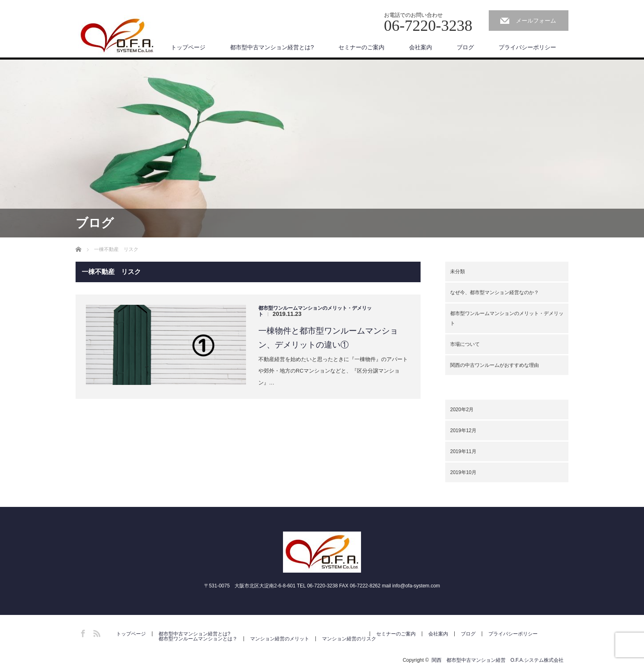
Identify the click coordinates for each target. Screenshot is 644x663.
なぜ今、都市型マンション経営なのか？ (494, 292)
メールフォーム (536, 21)
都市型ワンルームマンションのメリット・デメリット (507, 318)
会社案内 (421, 47)
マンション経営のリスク (349, 639)
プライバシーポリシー (527, 47)
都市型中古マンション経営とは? (272, 47)
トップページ (188, 47)
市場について (465, 344)
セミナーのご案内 (361, 47)
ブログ (465, 47)
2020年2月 (462, 410)
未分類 (458, 272)
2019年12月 (463, 430)
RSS (96, 632)
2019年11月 (463, 451)
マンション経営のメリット (280, 639)
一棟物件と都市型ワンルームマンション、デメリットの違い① (328, 338)
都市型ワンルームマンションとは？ (198, 639)
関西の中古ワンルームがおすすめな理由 (494, 365)
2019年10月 (463, 472)
